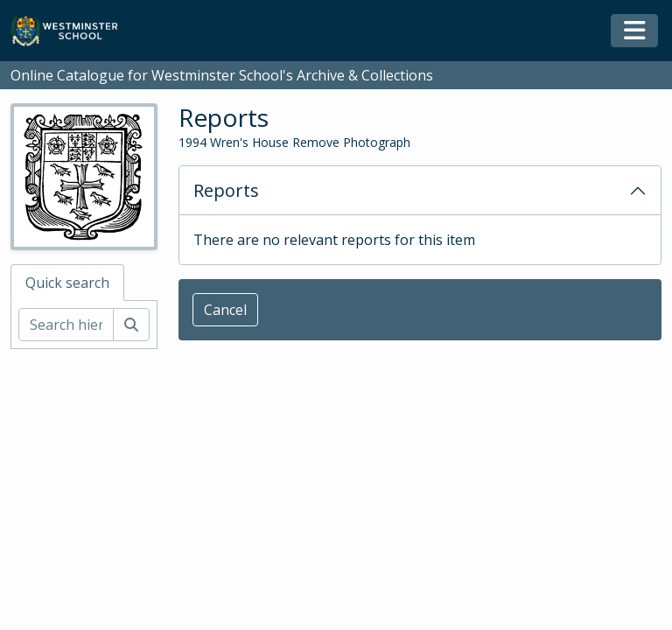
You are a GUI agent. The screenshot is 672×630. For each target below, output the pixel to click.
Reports (226, 190)
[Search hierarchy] (66, 325)
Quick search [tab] (67, 283)
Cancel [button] (225, 310)
